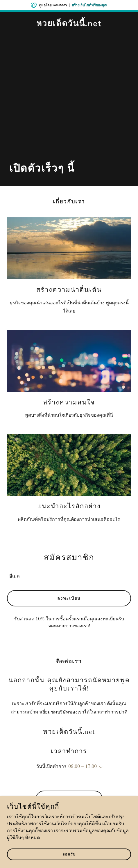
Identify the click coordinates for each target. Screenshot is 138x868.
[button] (100, 767)
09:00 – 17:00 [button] (83, 767)
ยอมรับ (69, 854)
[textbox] (69, 576)
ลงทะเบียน (69, 598)
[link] (69, 25)
